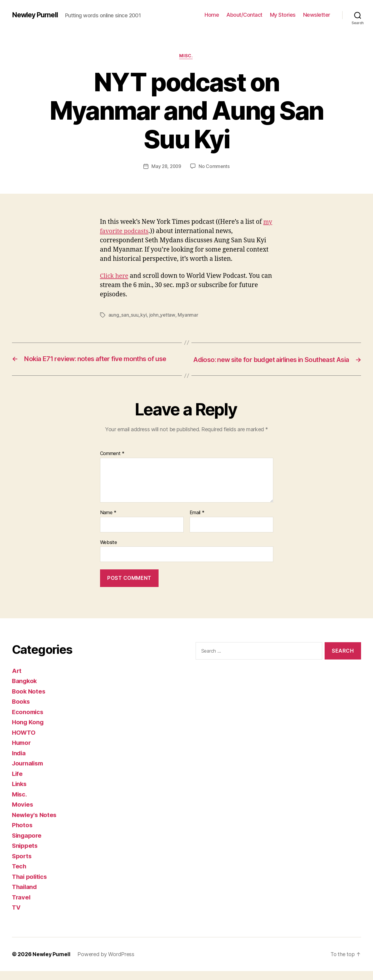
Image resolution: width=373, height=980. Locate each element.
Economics (28, 721)
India (19, 762)
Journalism (29, 772)
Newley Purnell (36, 15)
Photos (22, 834)
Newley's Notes (35, 824)
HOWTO (24, 741)
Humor (22, 752)
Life (18, 783)
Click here (115, 276)
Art (17, 680)
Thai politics (30, 886)
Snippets (25, 855)
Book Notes (29, 700)
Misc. (186, 56)
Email (197, 522)
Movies (23, 813)
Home (212, 15)
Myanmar (188, 315)
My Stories (283, 15)
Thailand (25, 896)
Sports (22, 865)
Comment (112, 463)
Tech (19, 875)
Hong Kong (28, 731)
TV (16, 916)
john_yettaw (162, 315)
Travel (22, 906)
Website (109, 551)
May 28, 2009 (166, 167)
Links (20, 793)
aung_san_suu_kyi (128, 315)
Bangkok (25, 690)
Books (21, 710)
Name (108, 522)
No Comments (215, 167)
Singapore (27, 844)
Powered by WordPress (106, 963)
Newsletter (317, 15)
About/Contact (244, 15)
